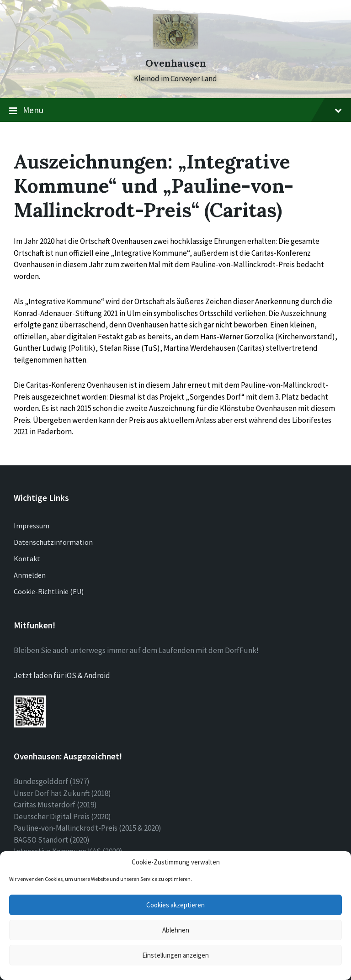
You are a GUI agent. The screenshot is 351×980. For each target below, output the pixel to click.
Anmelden (30, 575)
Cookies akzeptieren (175, 905)
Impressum (32, 526)
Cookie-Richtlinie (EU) (49, 591)
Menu (175, 111)
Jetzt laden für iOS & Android (62, 675)
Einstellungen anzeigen (175, 955)
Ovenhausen (176, 63)
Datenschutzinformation (53, 542)
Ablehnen (176, 930)
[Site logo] (175, 47)
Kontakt (27, 558)
